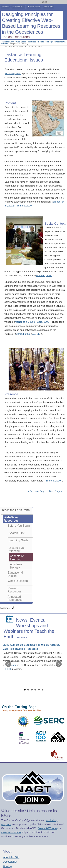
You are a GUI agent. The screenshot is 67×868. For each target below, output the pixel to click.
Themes (5, 7)
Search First (17, 533)
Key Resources (18, 7)
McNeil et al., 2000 (25, 322)
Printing (7, 866)
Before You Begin (46, 42)
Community (48, 7)
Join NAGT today (48, 828)
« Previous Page (36, 491)
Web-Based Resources (26, 42)
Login (45, 2)
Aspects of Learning (17, 558)
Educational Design (15, 574)
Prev (8, 664)
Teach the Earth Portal (16, 510)
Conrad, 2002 (23, 334)
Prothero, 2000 (13, 73)
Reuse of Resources (15, 590)
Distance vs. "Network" (17, 549)
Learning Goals (19, 540)
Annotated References (15, 598)
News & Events (34, 7)
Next (59, 664)
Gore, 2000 (43, 322)
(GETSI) (7, 669)
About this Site (11, 857)
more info (36, 334)
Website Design (18, 581)
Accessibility (10, 862)
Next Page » (56, 491)
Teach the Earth (7, 42)
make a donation (11, 832)
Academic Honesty (16, 566)
